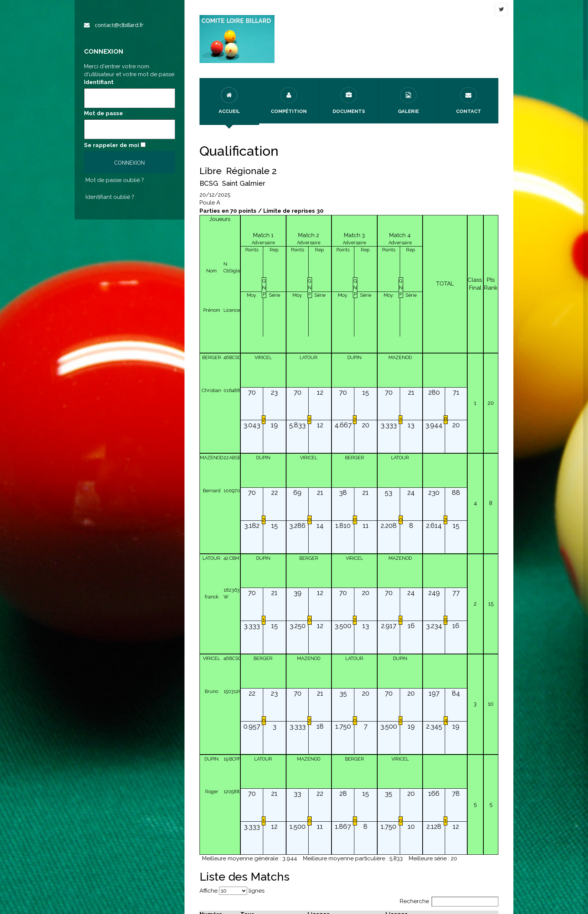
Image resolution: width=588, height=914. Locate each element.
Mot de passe (103, 113)
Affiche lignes (232, 891)
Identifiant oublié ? (110, 197)
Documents (349, 101)
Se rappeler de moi (112, 145)
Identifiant (99, 82)
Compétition (289, 101)
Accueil (229, 101)
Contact (469, 101)
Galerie (408, 101)
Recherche (449, 901)
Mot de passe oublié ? (115, 180)
